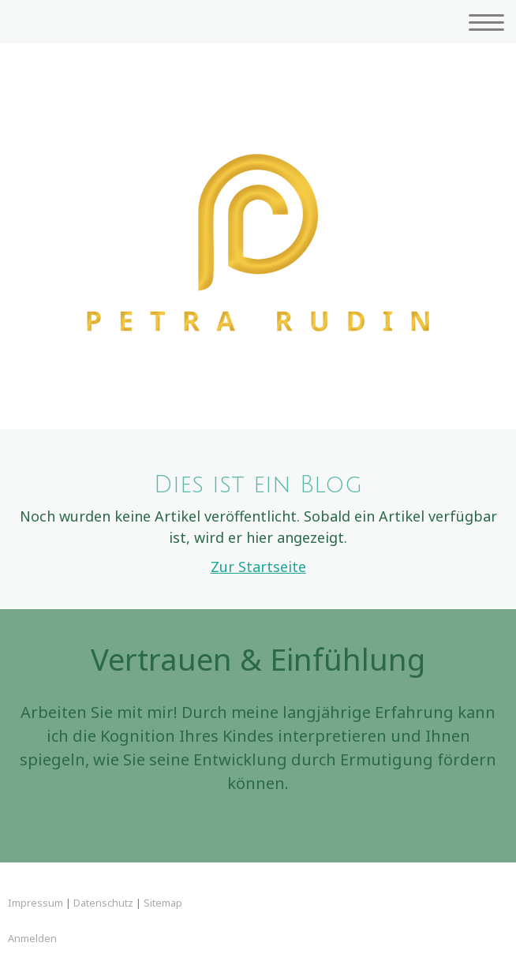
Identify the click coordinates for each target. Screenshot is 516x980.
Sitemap (163, 903)
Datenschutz (103, 903)
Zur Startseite (258, 567)
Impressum (36, 903)
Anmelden (32, 938)
